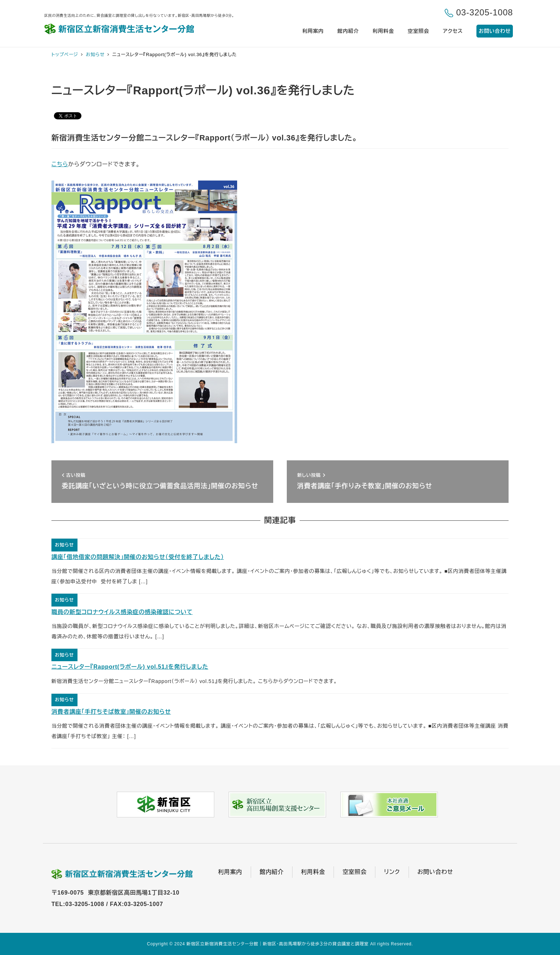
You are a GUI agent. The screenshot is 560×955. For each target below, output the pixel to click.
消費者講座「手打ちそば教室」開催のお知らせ (111, 712)
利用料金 (313, 872)
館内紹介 (272, 872)
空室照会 (354, 872)
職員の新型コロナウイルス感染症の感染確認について (122, 612)
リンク (392, 872)
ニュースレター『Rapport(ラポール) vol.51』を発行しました (130, 667)
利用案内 (230, 872)
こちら (60, 164)
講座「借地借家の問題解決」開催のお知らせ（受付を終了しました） (138, 557)
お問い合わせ (435, 872)
